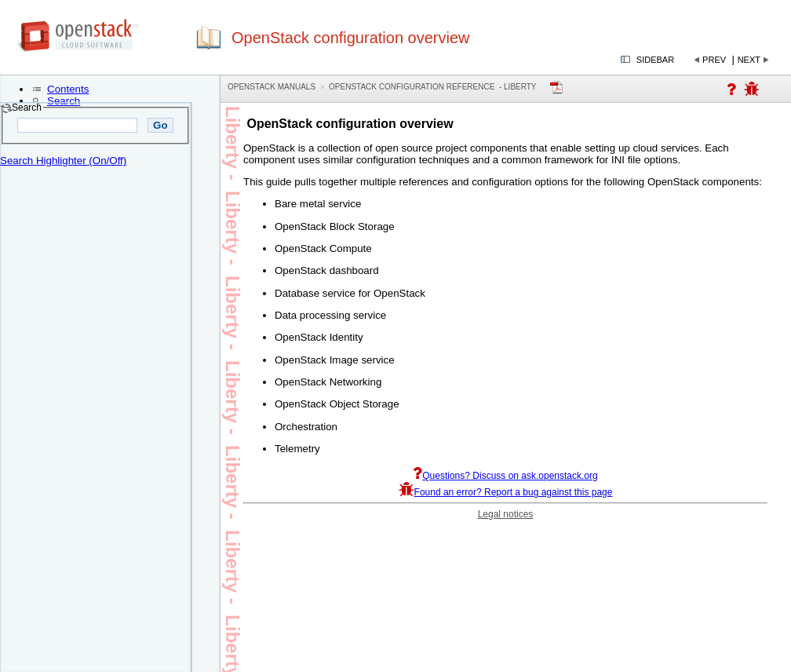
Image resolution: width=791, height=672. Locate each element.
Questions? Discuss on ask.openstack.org (505, 476)
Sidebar (655, 60)
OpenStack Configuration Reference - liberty (432, 87)
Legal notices (506, 514)
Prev (714, 60)
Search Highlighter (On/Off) (63, 161)
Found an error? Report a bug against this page (506, 492)
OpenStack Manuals (272, 87)
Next (749, 60)
